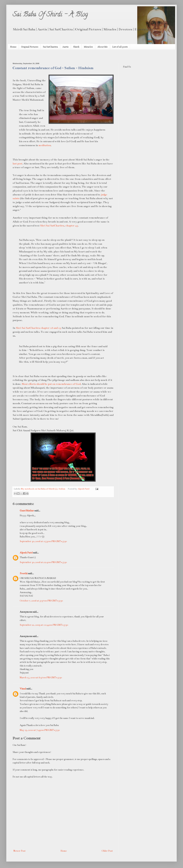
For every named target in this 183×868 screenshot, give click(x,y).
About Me (103, 47)
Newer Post (19, 851)
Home (13, 47)
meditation (45, 145)
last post (17, 164)
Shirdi (76, 47)
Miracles (88, 47)
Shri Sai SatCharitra (52, 226)
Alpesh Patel (26, 553)
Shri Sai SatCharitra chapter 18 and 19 (38, 328)
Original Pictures (30, 47)
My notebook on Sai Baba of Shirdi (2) (39, 489)
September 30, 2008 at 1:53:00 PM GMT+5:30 (43, 541)
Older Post (107, 851)
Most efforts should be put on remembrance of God (51, 384)
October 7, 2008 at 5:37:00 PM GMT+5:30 (41, 601)
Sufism (62, 489)
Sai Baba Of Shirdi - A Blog (50, 15)
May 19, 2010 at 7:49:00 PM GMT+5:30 (40, 730)
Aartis (65, 47)
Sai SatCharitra (50, 47)
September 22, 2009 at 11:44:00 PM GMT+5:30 (44, 625)
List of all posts (120, 47)
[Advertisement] (50, 56)
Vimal (23, 689)
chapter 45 (72, 226)
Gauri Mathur (27, 511)
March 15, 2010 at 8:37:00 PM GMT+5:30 (41, 677)
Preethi (24, 573)
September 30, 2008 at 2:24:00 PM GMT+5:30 (43, 562)
